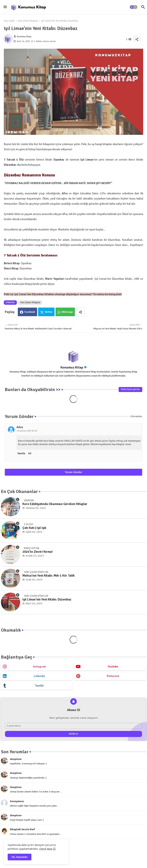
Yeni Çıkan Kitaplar (28, 21)
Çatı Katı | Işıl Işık (34, 528)
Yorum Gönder (73, 472)
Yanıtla (21, 453)
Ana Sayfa (9, 21)
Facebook (30, 312)
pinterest (113, 676)
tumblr (40, 686)
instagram (40, 667)
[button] (134, 7)
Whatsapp (67, 312)
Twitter (49, 312)
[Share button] (80, 312)
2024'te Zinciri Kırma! (38, 552)
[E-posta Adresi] (73, 726)
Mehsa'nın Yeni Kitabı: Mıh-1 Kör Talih (49, 576)
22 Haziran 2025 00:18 (27, 431)
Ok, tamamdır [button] (20, 857)
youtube (113, 667)
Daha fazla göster (130, 389)
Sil (30, 453)
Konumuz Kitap (72, 367)
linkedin (39, 676)
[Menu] (5, 7)
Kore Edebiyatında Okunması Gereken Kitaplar (55, 504)
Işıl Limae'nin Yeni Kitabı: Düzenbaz (47, 600)
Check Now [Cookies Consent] (46, 849)
